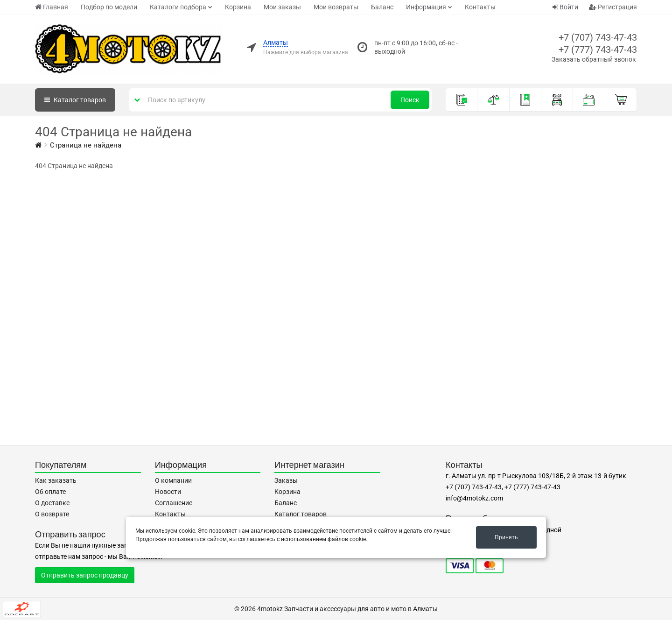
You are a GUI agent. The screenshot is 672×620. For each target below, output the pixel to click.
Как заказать (56, 480)
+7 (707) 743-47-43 (598, 37)
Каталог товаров (301, 514)
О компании (173, 480)
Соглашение (174, 503)
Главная (52, 7)
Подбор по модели (109, 7)
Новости (168, 492)
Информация (426, 7)
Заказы (286, 480)
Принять (506, 537)
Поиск (410, 100)
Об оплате (50, 492)
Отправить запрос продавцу (85, 575)
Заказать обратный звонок (594, 59)
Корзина (238, 7)
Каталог (75, 100)
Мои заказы (282, 7)
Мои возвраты (336, 7)
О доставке (52, 503)
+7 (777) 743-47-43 (598, 49)
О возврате (52, 514)
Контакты (480, 7)
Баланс (382, 7)
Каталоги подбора (178, 7)
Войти (565, 7)
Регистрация (613, 7)
